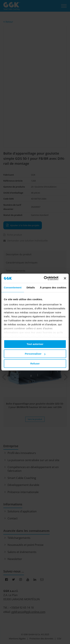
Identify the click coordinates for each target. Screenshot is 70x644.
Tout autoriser (35, 344)
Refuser (35, 364)
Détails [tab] (31, 287)
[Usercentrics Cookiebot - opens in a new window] (44, 278)
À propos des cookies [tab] (53, 287)
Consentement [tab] (13, 287)
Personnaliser (35, 354)
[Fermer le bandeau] (65, 278)
